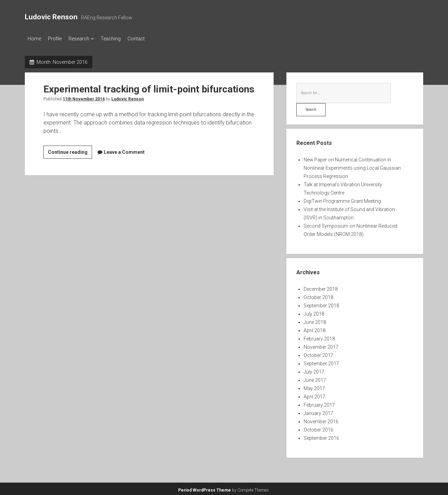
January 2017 (318, 411)
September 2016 (321, 436)
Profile (58, 39)
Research (86, 39)
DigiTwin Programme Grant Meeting (342, 199)
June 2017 (315, 378)
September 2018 (321, 304)
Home (34, 39)
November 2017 (321, 345)
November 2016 (321, 419)
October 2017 (318, 353)
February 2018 (319, 337)
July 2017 (314, 370)
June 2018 (315, 320)
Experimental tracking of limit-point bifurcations (149, 87)
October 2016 (318, 428)
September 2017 (321, 362)
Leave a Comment (124, 150)
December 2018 (321, 287)
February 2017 (319, 403)
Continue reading (70, 151)
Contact (150, 39)
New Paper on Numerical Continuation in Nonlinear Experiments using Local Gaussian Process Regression (352, 166)
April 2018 (314, 328)
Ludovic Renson (51, 17)
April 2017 (314, 395)
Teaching (121, 39)
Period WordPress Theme (205, 488)
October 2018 (318, 295)
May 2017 (314, 386)
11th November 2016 (84, 97)
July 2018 (314, 312)
